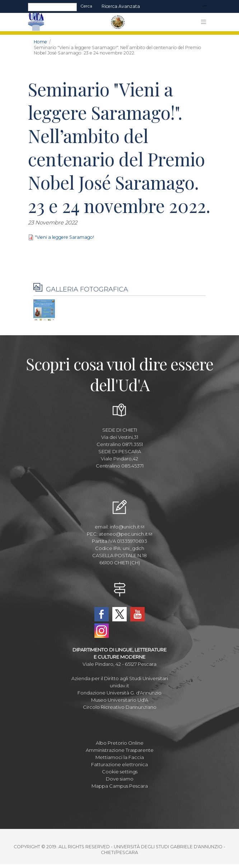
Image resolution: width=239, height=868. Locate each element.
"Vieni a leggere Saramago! (64, 237)
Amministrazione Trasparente (120, 750)
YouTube (137, 614)
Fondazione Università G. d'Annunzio (119, 693)
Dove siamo (120, 779)
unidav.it (119, 686)
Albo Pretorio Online (120, 743)
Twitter (119, 614)
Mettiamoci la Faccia (120, 757)
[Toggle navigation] (205, 6)
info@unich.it (127, 527)
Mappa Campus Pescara (120, 786)
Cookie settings (120, 772)
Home (40, 42)
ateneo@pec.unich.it (125, 534)
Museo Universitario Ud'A (120, 700)
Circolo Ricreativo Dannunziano (120, 707)
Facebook (102, 614)
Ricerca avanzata (121, 6)
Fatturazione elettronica (119, 764)
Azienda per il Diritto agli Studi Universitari (120, 678)
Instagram (102, 631)
